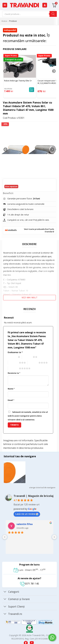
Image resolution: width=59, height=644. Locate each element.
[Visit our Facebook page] (26, 642)
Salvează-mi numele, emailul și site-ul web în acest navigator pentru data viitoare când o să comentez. (28, 416)
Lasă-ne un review (27, 514)
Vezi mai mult (29, 297)
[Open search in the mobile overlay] (29, 14)
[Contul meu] (45, 5)
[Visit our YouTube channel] (32, 642)
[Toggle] (5, 592)
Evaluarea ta (15, 352)
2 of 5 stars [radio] (27, 357)
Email (11, 400)
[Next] (54, 77)
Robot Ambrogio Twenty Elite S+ (18, 81)
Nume (11, 389)
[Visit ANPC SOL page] (29, 622)
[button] (5, 5)
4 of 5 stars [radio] (33, 363)
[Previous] (5, 77)
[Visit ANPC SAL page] (13, 622)
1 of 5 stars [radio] (12, 357)
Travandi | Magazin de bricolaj (34, 496)
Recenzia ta (14, 373)
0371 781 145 (29, 584)
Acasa (4, 21)
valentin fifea (25, 524)
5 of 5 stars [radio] (13, 369)
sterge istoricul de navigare (42, 488)
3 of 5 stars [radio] (13, 363)
